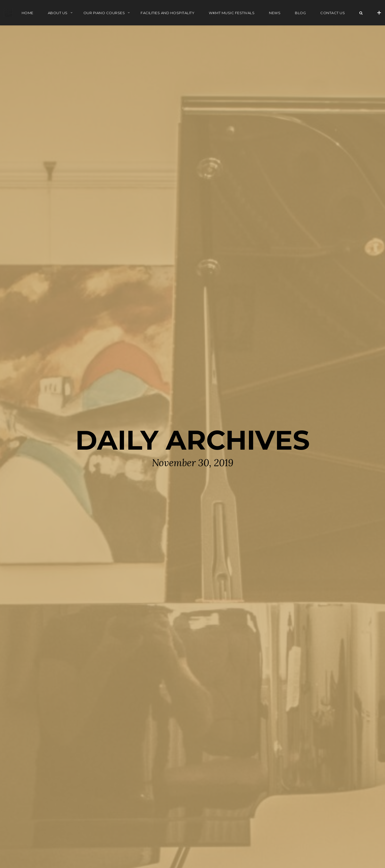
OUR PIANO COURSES (104, 13)
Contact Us (333, 13)
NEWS (275, 13)
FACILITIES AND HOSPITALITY (168, 13)
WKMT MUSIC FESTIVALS (232, 13)
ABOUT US (58, 13)
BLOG (300, 13)
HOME (28, 13)
